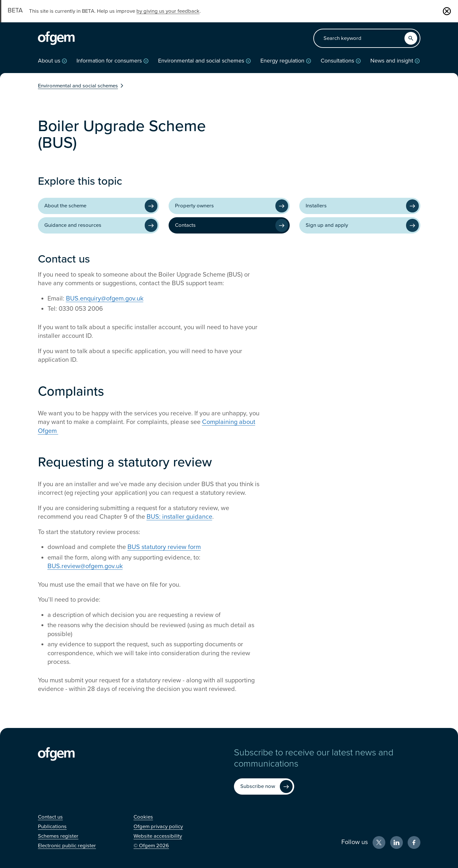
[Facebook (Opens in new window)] (414, 842)
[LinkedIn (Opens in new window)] (396, 842)
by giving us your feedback (168, 11)
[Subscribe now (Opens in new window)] (264, 786)
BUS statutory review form (164, 547)
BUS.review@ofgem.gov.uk (85, 566)
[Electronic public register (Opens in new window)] (67, 846)
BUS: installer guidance (179, 517)
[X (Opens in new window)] (379, 842)
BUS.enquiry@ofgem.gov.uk (105, 299)
